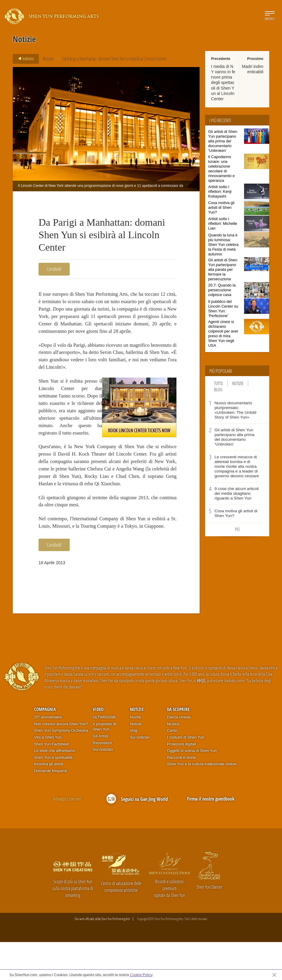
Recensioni (102, 781)
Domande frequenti (51, 808)
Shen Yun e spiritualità (53, 795)
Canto (172, 768)
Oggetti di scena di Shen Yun (192, 789)
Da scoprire (178, 747)
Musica (173, 762)
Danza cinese (179, 755)
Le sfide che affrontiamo (55, 789)
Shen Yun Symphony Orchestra (61, 768)
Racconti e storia (181, 795)
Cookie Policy (141, 975)
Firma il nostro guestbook (211, 837)
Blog (218, 389)
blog (134, 768)
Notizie (48, 59)
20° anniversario (48, 755)
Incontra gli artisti (49, 802)
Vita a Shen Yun (48, 775)
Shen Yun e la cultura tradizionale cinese (202, 802)
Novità (135, 755)
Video (98, 747)
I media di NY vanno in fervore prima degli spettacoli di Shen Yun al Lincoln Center (223, 83)
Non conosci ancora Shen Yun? (61, 762)
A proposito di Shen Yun (105, 764)
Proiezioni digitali (181, 782)
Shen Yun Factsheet (51, 782)
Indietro (24, 59)
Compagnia (45, 747)
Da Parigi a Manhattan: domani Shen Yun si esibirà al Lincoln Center (114, 59)
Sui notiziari (103, 787)
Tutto (219, 383)
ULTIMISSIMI (104, 755)
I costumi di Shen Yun (186, 775)
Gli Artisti (100, 774)
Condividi (54, 269)
